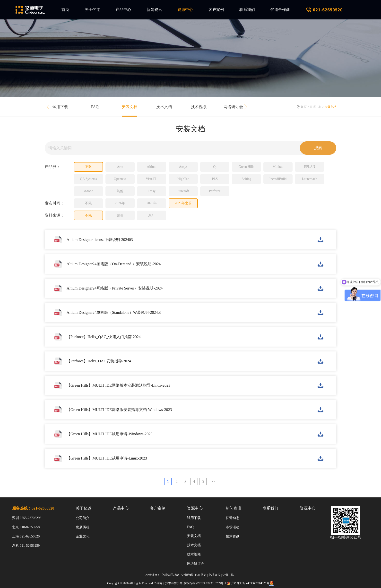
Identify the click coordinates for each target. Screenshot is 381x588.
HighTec (183, 179)
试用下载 (60, 107)
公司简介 (83, 518)
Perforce (215, 191)
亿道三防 (228, 575)
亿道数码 (187, 575)
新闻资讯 (154, 10)
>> (213, 481)
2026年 (120, 203)
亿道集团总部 (170, 575)
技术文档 (164, 107)
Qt (215, 167)
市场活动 (233, 527)
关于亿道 (92, 10)
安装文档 (130, 107)
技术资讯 (233, 536)
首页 (65, 10)
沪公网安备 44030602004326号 (250, 583)
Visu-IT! (152, 179)
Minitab (278, 167)
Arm (120, 167)
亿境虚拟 (215, 575)
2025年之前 (183, 203)
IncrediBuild (278, 179)
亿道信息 (201, 575)
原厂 (152, 215)
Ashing (246, 179)
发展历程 (83, 527)
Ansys (183, 167)
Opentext (120, 179)
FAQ (95, 107)
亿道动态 (233, 518)
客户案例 (216, 10)
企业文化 (83, 536)
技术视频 (199, 107)
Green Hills (247, 167)
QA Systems (88, 179)
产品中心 (123, 10)
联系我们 (247, 10)
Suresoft (183, 191)
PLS (215, 179)
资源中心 (185, 10)
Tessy (152, 191)
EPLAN (309, 167)
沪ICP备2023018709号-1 (211, 583)
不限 (88, 167)
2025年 (152, 203)
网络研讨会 (233, 107)
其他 (120, 191)
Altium (152, 167)
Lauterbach (310, 179)
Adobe (88, 191)
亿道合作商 (280, 10)
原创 (120, 215)
